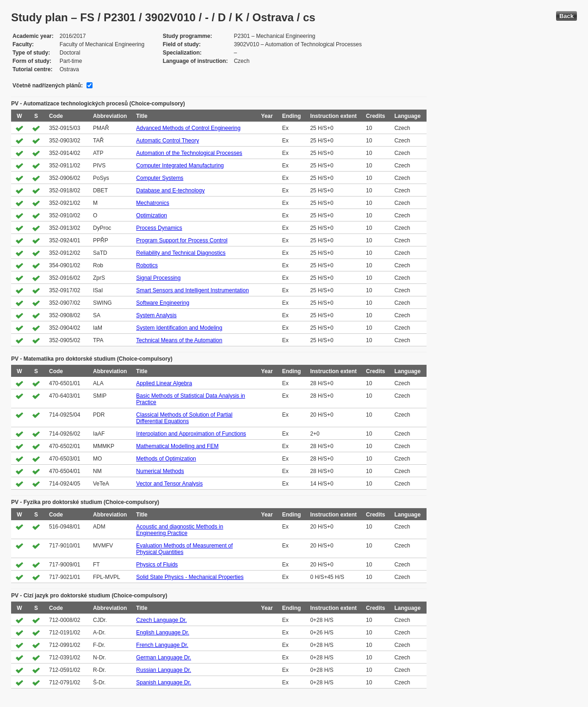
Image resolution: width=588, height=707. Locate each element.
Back (566, 16)
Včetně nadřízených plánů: (48, 86)
